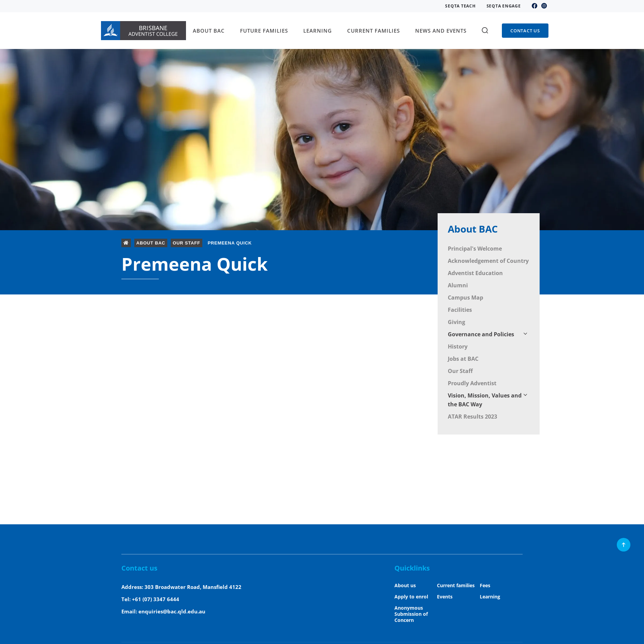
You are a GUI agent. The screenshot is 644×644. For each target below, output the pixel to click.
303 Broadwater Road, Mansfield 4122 (193, 587)
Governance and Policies (481, 334)
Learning (490, 597)
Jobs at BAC (463, 359)
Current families (456, 585)
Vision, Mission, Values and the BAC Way (485, 400)
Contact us (525, 31)
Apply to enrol (411, 597)
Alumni (458, 285)
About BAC (473, 229)
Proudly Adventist (472, 383)
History (458, 346)
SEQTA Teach (460, 6)
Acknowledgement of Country (488, 261)
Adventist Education (475, 273)
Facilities (460, 310)
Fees (485, 585)
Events (445, 597)
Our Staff (460, 371)
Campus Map (465, 298)
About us (405, 585)
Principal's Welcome (475, 249)
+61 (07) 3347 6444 (156, 599)
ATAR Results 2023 (472, 417)
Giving (456, 322)
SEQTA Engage (504, 6)
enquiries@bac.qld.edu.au (172, 611)
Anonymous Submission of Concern (411, 614)
